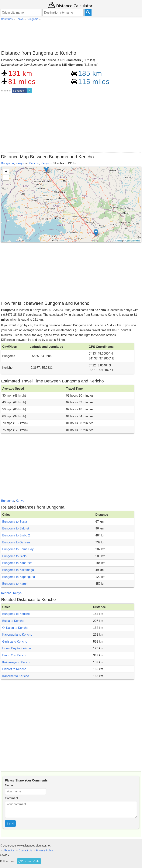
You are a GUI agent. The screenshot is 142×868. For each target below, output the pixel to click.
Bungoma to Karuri (15, 584)
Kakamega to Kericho (17, 662)
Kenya (20, 163)
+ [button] (6, 172)
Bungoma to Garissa (16, 542)
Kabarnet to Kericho (16, 676)
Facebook (19, 91)
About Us (9, 850)
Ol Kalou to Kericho (15, 628)
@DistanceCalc (29, 861)
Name (9, 785)
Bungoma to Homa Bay (18, 549)
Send (10, 823)
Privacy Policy (44, 850)
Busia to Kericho (13, 621)
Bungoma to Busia (15, 522)
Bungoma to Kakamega (18, 570)
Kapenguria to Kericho (17, 635)
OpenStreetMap (133, 241)
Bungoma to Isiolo (14, 556)
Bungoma (7, 163)
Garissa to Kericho (15, 642)
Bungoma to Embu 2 (16, 535)
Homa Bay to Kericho (17, 648)
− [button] (6, 178)
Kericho (34, 163)
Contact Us (25, 850)
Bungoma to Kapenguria (19, 577)
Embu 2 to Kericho (15, 655)
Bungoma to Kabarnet (17, 563)
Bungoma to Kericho (16, 614)
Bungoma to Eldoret (16, 528)
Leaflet (118, 241)
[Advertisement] (71, 35)
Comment (11, 798)
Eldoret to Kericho (14, 669)
